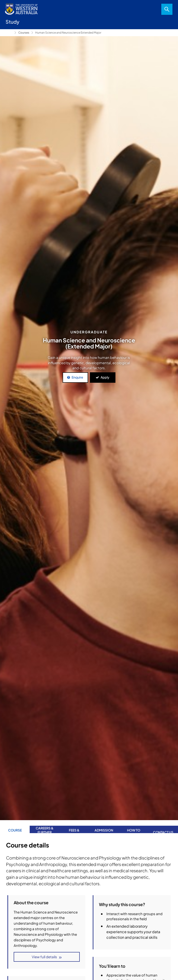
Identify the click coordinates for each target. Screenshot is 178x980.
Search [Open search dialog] (167, 9)
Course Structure (116, 940)
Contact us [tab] (163, 827)
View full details (44, 957)
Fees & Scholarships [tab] (74, 827)
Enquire (77, 377)
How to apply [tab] (134, 827)
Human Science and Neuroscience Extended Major (68, 33)
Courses (24, 33)
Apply (105, 377)
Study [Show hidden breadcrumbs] (9, 33)
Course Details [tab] (15, 827)
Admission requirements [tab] (104, 827)
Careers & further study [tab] (45, 827)
